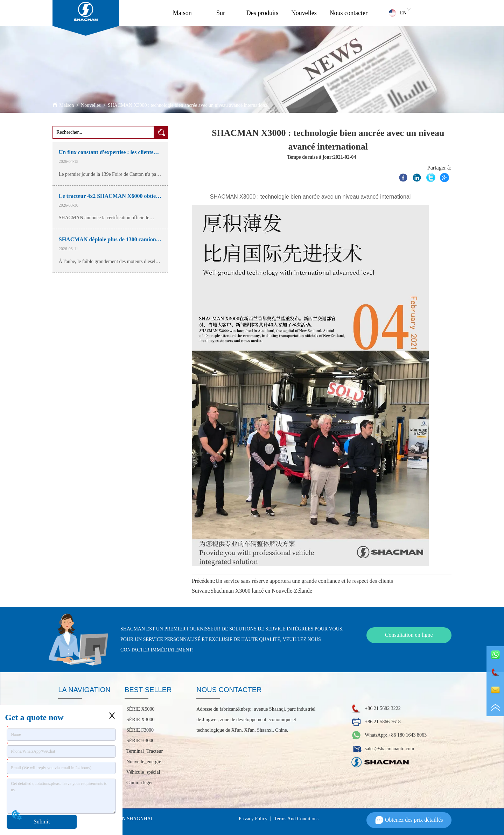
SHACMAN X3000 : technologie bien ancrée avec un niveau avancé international (188, 105)
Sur (221, 13)
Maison (182, 13)
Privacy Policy (253, 819)
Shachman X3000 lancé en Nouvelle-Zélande (261, 591)
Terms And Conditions (296, 819)
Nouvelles (304, 13)
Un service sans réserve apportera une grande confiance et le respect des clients (304, 581)
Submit (42, 822)
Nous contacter (349, 13)
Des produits (262, 13)
